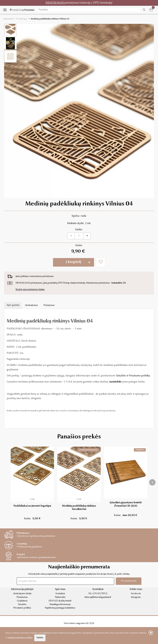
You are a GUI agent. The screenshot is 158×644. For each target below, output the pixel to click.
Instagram (136, 597)
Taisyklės (22, 605)
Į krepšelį (74, 262)
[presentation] (152, 482)
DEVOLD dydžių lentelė (60, 601)
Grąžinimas (22, 601)
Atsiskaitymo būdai (22, 594)
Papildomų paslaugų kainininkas (60, 608)
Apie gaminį (13, 305)
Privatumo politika (22, 608)
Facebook (136, 594)
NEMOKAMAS (55, 3)
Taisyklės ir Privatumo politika (133, 376)
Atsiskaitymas (31, 305)
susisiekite (115, 382)
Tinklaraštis (60, 597)
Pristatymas (49, 305)
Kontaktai (60, 594)
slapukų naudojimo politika (20, 638)
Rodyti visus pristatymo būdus (30, 290)
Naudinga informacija (60, 605)
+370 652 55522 (100, 594)
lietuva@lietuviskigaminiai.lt (98, 597)
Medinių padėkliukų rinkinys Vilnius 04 (50, 19)
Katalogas (22, 19)
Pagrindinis (9, 19)
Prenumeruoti (129, 581)
